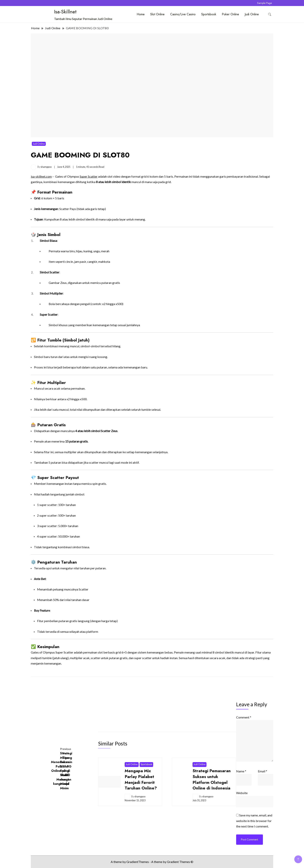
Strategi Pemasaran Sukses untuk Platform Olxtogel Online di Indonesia (212, 779)
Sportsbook (209, 14)
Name (241, 771)
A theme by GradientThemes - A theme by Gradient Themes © (152, 862)
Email (263, 771)
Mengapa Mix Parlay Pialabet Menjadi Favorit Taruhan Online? (141, 779)
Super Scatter (89, 176)
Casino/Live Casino (183, 14)
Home (141, 14)
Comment (244, 717)
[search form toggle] (270, 14)
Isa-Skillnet (65, 12)
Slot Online (157, 14)
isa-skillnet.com (41, 176)
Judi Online (252, 14)
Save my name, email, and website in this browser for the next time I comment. (254, 821)
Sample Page (264, 3)
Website (242, 793)
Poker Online (230, 14)
